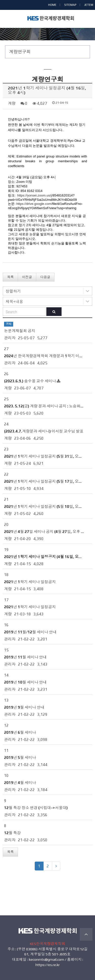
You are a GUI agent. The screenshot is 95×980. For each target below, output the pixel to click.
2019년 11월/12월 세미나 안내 (30, 632)
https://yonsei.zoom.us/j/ (35, 195)
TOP (86, 934)
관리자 (10, 338)
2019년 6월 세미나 (20, 732)
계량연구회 (20, 52)
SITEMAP (70, 5)
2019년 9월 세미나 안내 (24, 707)
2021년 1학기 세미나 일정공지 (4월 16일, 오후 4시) (47, 557)
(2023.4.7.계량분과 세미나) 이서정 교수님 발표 (44, 431)
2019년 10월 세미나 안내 (25, 682)
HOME (52, 5)
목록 (10, 277)
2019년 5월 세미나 (20, 758)
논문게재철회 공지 (20, 331)
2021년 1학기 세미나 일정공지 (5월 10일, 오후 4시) (47, 506)
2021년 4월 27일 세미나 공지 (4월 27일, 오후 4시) (46, 532)
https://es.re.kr (48, 965)
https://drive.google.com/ (34, 204)
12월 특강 (12, 833)
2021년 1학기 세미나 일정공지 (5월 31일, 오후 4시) (47, 456)
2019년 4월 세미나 (20, 783)
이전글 (27, 277)
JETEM (89, 5)
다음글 (45, 277)
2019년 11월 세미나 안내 (25, 657)
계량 (12, 103)
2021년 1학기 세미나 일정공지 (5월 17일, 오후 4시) (47, 481)
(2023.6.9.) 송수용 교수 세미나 (30, 381)
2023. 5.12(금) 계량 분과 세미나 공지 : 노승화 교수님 (48, 406)
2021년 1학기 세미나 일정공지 (30, 582)
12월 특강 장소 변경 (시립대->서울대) (36, 808)
